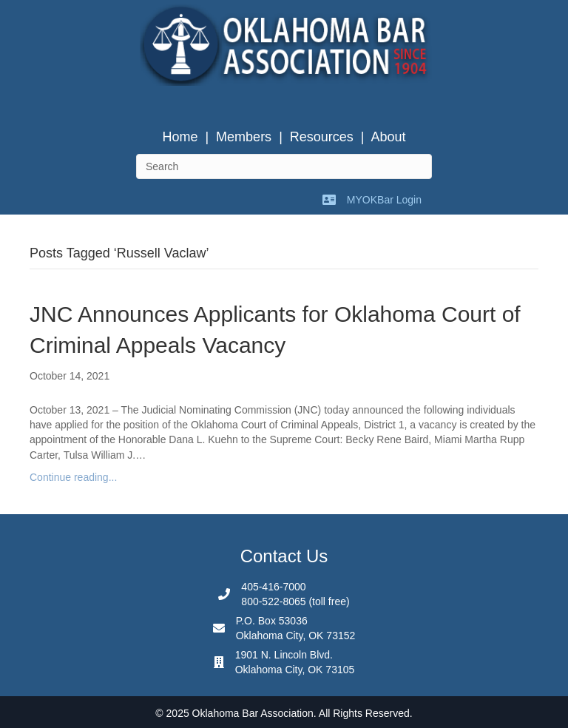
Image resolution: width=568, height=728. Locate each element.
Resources (322, 137)
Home (180, 137)
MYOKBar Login (384, 200)
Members (244, 137)
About (389, 137)
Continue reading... (73, 477)
